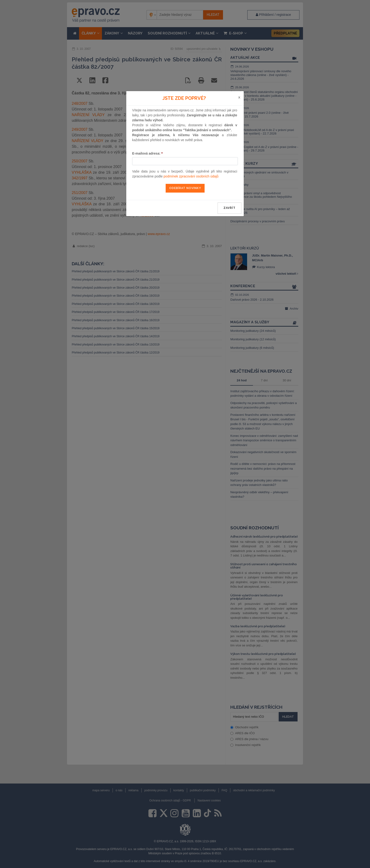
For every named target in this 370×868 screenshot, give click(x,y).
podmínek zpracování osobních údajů (191, 176)
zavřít (229, 208)
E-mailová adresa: (147, 153)
